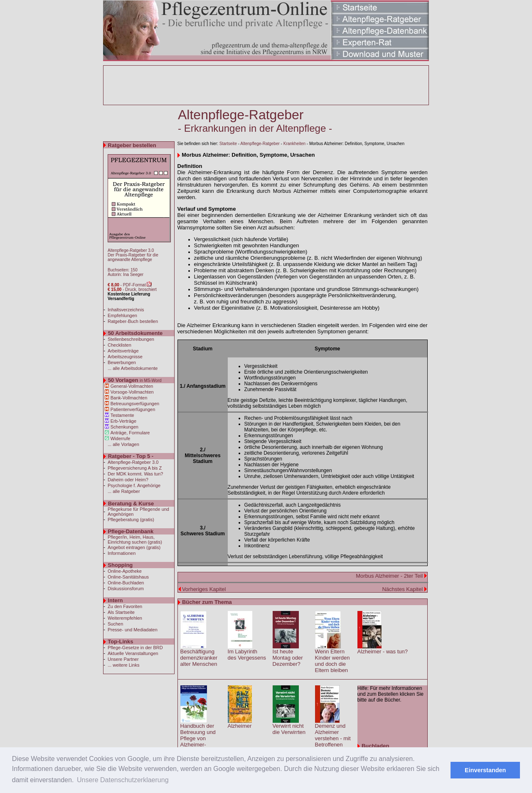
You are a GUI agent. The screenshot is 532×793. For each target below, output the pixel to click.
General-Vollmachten (132, 386)
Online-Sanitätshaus (128, 577)
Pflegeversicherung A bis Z (135, 468)
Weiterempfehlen (125, 618)
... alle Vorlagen (123, 444)
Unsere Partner (123, 659)
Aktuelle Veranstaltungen (133, 653)
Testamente (122, 415)
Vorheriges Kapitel (204, 589)
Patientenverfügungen (133, 409)
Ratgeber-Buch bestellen (133, 321)
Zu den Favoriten (125, 606)
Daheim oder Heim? (128, 480)
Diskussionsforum (126, 589)
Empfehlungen (122, 315)
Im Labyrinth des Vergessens (247, 655)
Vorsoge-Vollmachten (132, 392)
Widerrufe (121, 438)
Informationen (122, 553)
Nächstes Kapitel (402, 589)
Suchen (115, 624)
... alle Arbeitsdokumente (133, 368)
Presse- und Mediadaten (133, 630)
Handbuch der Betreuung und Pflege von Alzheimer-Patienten (198, 738)
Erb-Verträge (123, 421)
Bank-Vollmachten (129, 398)
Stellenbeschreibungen (131, 339)
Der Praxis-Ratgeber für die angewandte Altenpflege (133, 257)
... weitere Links (123, 665)
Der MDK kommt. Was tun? (135, 474)
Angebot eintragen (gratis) (134, 547)
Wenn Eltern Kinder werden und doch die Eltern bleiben (332, 661)
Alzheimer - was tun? (383, 651)
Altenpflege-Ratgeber (260, 144)
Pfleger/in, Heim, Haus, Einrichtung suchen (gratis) (135, 539)
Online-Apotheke (125, 571)
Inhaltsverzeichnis (126, 310)
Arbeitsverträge (123, 351)
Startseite (228, 144)
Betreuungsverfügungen (135, 404)
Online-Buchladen (126, 583)
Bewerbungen (122, 362)
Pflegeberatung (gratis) (131, 520)
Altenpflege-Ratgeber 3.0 (131, 250)
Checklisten (119, 345)
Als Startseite (121, 612)
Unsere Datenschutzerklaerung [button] (123, 780)
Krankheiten (294, 144)
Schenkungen (124, 427)
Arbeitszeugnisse (125, 357)
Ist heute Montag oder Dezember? (288, 658)
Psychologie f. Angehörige (134, 485)
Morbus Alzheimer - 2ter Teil (390, 576)
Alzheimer (240, 726)
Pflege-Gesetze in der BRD (135, 648)
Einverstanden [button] (485, 770)
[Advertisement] (266, 85)
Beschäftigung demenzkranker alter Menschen (199, 658)
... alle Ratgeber (124, 491)
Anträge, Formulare (130, 433)
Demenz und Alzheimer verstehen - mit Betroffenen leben (333, 738)
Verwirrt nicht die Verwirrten (289, 729)
